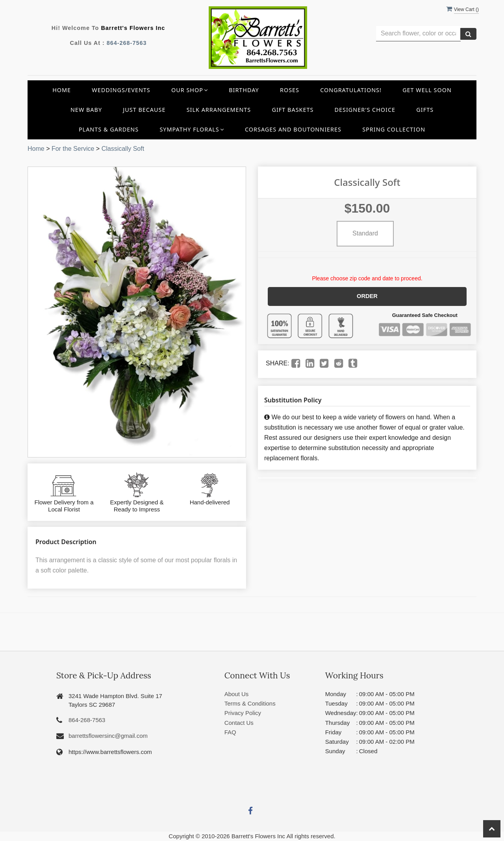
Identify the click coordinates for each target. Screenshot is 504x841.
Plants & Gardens (109, 129)
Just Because (144, 110)
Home (62, 90)
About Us (237, 694)
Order (367, 296)
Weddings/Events (121, 90)
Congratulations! (351, 90)
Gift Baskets (293, 110)
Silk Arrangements (219, 110)
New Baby (86, 110)
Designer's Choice (365, 110)
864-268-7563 (127, 43)
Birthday (244, 90)
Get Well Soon (427, 90)
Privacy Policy (243, 713)
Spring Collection (394, 129)
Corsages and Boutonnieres (293, 129)
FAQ (230, 732)
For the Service (73, 149)
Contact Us (239, 723)
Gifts (425, 110)
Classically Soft (123, 149)
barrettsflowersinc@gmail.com (108, 736)
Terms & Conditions (250, 703)
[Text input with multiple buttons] (418, 34)
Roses (290, 90)
